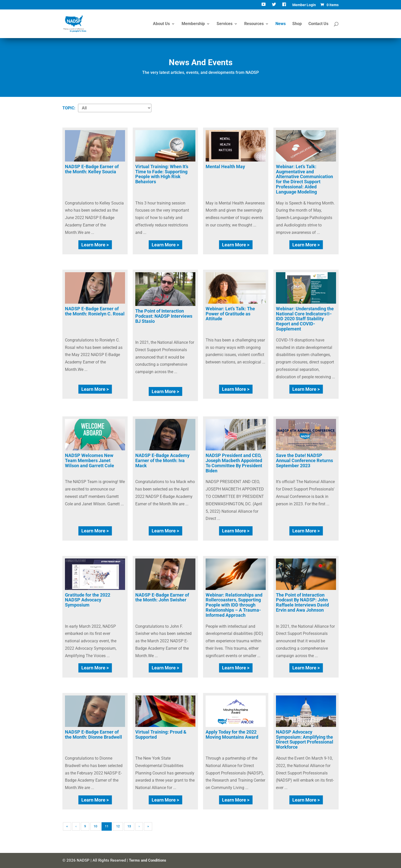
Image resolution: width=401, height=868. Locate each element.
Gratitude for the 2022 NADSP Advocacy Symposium (88, 600)
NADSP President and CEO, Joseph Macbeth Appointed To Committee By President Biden (234, 463)
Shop (297, 24)
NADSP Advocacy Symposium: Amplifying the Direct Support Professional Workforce (305, 739)
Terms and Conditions (148, 860)
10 (95, 826)
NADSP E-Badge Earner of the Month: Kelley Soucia (92, 169)
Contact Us (318, 24)
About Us (161, 24)
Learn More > (95, 245)
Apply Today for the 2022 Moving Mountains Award (232, 734)
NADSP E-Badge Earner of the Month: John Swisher (162, 597)
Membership (193, 24)
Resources (254, 24)
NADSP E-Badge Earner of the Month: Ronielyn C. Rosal (95, 311)
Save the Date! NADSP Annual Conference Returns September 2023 (304, 460)
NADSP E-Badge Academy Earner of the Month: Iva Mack (162, 460)
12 (118, 826)
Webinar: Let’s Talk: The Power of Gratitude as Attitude (230, 314)
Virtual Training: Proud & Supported (161, 734)
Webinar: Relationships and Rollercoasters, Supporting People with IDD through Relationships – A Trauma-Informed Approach (234, 605)
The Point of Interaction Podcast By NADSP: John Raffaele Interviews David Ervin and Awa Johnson (302, 602)
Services (225, 24)
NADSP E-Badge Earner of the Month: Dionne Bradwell (93, 734)
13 (129, 826)
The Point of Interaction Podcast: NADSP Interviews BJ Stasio (164, 316)
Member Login (304, 5)
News (281, 24)
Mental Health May (225, 167)
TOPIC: (69, 108)
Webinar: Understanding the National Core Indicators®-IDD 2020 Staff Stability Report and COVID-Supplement (305, 319)
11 (107, 826)
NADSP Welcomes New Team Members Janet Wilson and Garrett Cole (90, 460)
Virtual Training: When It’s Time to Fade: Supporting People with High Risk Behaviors (162, 174)
